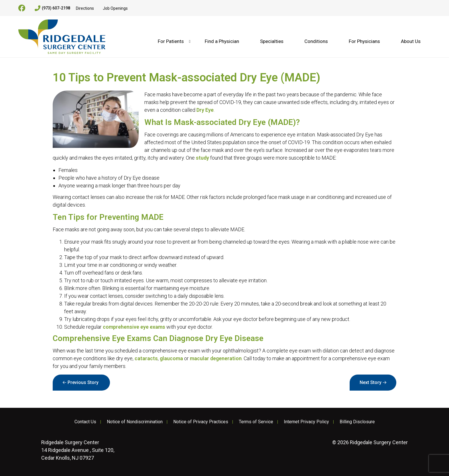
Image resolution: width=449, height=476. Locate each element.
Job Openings (115, 8)
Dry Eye (205, 110)
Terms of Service (256, 422)
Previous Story (83, 382)
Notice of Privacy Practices (201, 422)
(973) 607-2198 (52, 8)
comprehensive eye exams (134, 327)
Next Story (371, 382)
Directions (85, 8)
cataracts (146, 358)
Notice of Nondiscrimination (135, 422)
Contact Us (85, 422)
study (202, 158)
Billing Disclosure (357, 422)
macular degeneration (216, 358)
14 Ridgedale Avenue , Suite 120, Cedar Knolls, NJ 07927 (78, 450)
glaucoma (171, 358)
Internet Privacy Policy (306, 422)
